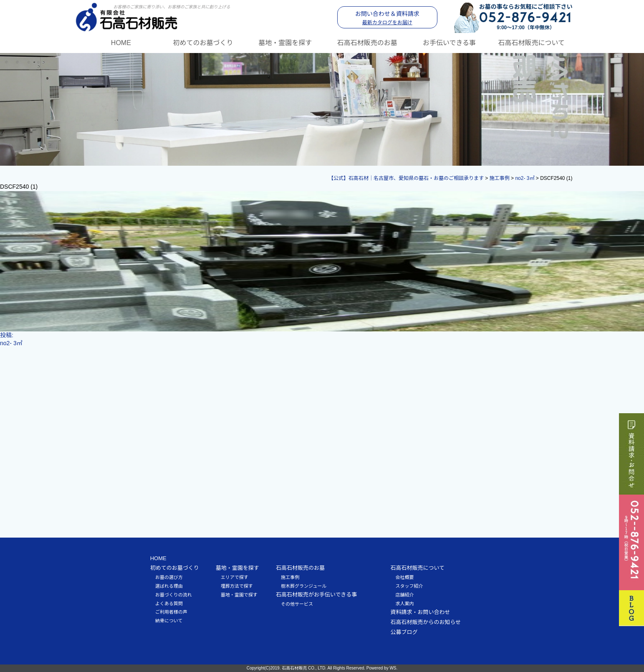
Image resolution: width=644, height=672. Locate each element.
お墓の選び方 (169, 577)
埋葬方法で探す (237, 586)
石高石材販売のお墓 (367, 43)
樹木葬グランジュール (304, 586)
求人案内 (404, 604)
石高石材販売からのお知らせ (426, 622)
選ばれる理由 (169, 586)
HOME (121, 43)
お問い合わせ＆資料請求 (387, 18)
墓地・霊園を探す (285, 43)
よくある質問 (169, 604)
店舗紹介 (404, 595)
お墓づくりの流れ (174, 595)
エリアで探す (235, 577)
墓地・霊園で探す (239, 595)
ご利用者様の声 (171, 612)
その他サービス (297, 604)
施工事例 (290, 577)
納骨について (169, 621)
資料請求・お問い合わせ (420, 612)
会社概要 (404, 577)
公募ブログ (404, 632)
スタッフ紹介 (409, 586)
